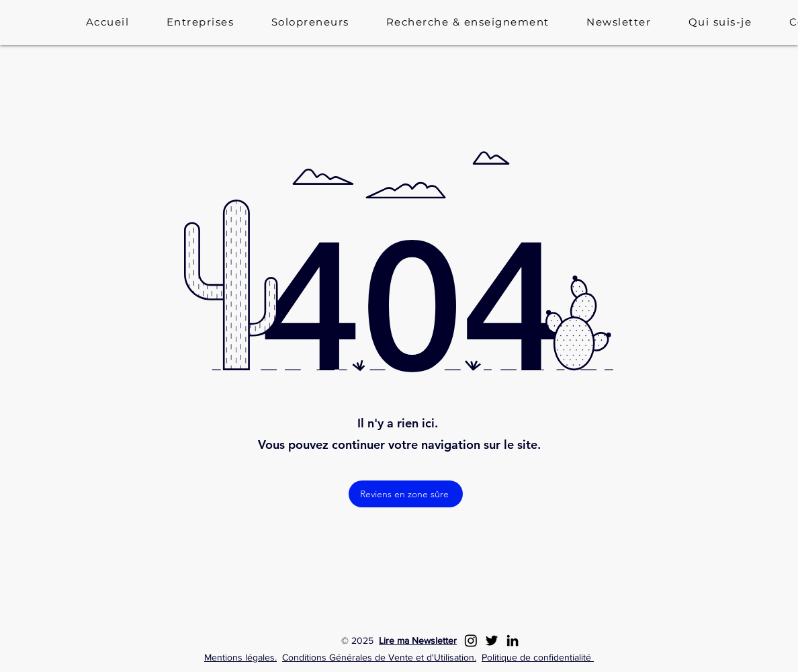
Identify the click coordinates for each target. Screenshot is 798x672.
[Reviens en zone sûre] (406, 494)
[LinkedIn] (513, 640)
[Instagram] (471, 640)
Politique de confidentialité (538, 657)
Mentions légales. (240, 657)
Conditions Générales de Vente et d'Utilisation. (379, 657)
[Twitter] (492, 640)
